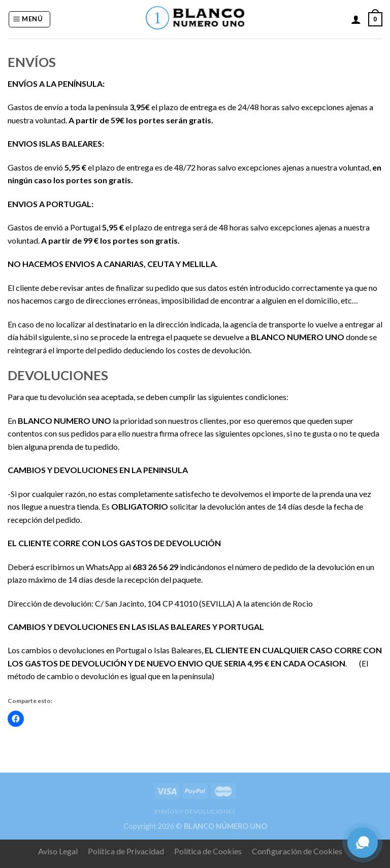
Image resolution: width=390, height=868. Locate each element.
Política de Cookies (208, 851)
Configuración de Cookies (297, 851)
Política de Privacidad (126, 851)
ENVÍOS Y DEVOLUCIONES (195, 811)
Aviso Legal (58, 851)
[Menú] (29, 19)
